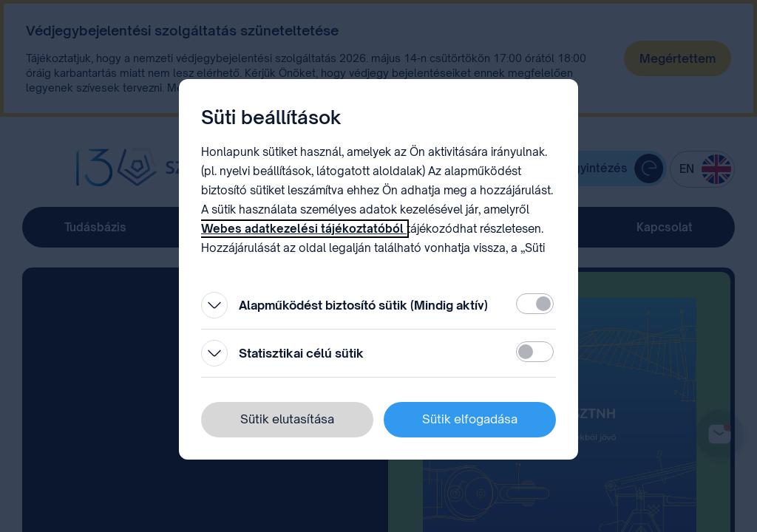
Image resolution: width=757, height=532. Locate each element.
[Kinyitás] (214, 305)
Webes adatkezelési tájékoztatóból (304, 229)
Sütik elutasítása (287, 419)
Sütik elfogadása (470, 419)
